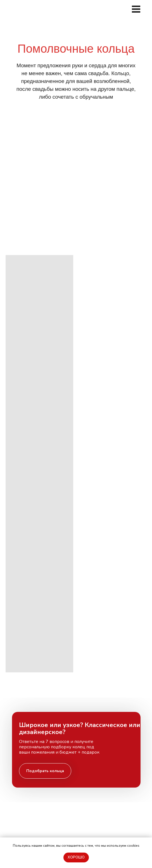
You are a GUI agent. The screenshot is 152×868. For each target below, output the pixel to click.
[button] (45, 771)
